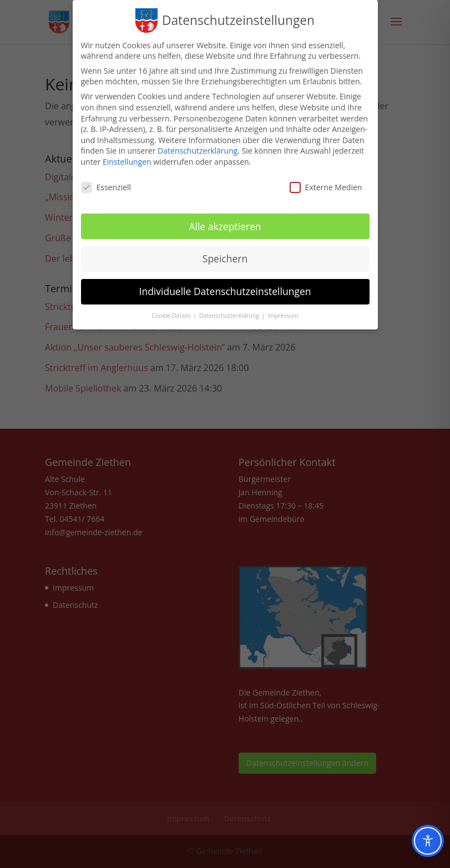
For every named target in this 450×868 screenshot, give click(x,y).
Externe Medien (326, 184)
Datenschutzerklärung (198, 148)
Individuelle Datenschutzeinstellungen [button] (225, 289)
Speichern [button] (225, 256)
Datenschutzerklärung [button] (230, 313)
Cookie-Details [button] (172, 313)
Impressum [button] (283, 313)
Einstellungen (127, 159)
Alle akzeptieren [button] (225, 224)
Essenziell (106, 184)
